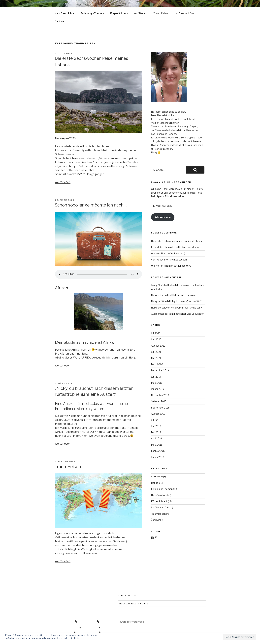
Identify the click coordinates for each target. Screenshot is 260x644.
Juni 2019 (156, 377)
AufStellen (141, 13)
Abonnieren (163, 217)
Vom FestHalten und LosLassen (169, 260)
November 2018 (160, 395)
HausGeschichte (65, 13)
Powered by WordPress (131, 622)
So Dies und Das (160, 507)
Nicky (154, 295)
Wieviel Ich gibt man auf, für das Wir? (171, 266)
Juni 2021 (156, 352)
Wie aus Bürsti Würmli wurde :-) (168, 253)
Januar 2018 (158, 457)
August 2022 (158, 346)
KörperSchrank (119, 13)
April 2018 (156, 438)
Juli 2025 (156, 333)
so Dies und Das (185, 13)
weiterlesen (63, 182)
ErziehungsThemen (92, 13)
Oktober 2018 (159, 401)
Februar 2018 (158, 451)
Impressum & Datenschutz (133, 604)
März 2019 (157, 383)
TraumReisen (161, 13)
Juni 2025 (156, 339)
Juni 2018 (156, 426)
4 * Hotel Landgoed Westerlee (114, 432)
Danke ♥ (59, 21)
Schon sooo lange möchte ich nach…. (91, 205)
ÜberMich (156, 520)
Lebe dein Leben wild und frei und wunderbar (175, 247)
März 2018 (157, 445)
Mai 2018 (156, 432)
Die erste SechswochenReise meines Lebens (176, 241)
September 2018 (160, 408)
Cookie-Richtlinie (71, 638)
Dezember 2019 (160, 370)
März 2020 (157, 364)
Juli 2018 (156, 420)
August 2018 (158, 414)
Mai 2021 (156, 358)
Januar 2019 (158, 389)
